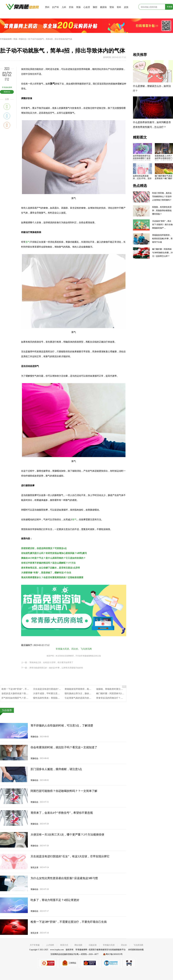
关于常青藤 (35, 945)
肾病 (112, 7)
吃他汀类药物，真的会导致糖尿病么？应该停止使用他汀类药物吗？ (162, 197)
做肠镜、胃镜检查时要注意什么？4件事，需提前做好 (122, 689)
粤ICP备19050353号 (114, 954)
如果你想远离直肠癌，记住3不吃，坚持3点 (142, 178)
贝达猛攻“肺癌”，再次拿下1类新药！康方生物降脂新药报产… (162, 225)
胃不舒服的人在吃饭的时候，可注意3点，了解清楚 (62, 725)
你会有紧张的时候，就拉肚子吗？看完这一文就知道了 (64, 747)
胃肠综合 (7, 92)
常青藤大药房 (62, 649)
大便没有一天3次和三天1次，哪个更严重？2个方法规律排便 (67, 835)
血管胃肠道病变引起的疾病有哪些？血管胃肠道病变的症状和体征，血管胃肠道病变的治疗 (142, 157)
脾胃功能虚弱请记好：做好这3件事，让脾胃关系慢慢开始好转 (56, 668)
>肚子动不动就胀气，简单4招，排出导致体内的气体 (50, 39)
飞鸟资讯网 (86, 649)
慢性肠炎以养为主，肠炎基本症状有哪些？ (86, 693)
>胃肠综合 (22, 39)
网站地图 (78, 945)
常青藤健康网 (6, 39)
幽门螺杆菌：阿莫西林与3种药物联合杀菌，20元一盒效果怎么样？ (162, 253)
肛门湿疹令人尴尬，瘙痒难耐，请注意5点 (56, 769)
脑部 (95, 7)
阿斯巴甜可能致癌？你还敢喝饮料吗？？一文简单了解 (64, 791)
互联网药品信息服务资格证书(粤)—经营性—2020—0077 (74, 954)
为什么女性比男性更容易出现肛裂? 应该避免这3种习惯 (64, 878)
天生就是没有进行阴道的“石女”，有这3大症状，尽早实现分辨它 (70, 856)
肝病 (71, 7)
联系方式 (64, 945)
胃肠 (78, 7)
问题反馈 (93, 945)
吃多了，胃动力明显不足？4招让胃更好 (55, 900)
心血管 (87, 7)
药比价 (75, 649)
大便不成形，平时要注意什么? (48, 693)
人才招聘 (50, 945)
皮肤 (126, 7)
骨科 (119, 7)
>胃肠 (15, 39)
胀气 (28, 242)
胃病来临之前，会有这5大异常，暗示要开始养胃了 (51, 662)
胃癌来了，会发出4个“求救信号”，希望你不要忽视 (62, 813)
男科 (47, 7)
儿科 (64, 7)
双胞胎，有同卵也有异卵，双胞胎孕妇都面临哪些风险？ (162, 211)
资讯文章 (34, 868)
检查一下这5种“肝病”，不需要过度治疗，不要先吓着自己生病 (69, 922)
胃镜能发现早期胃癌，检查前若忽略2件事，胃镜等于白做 (93, 689)
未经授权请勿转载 (136, 950)
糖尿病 (103, 7)
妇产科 (56, 7)
